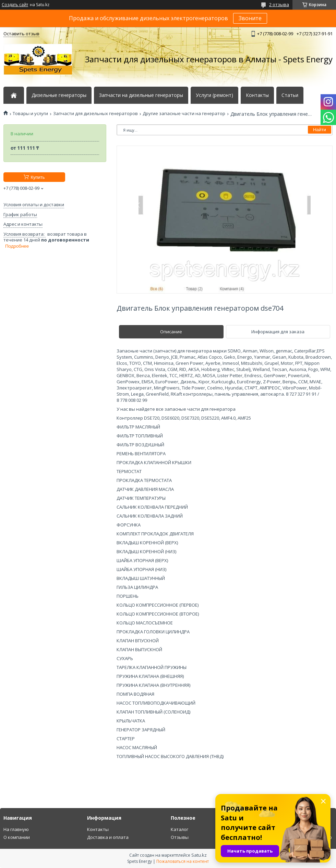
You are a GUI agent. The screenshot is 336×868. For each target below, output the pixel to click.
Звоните (250, 18)
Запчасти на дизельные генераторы (141, 95)
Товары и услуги (30, 114)
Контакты (257, 95)
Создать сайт (15, 5)
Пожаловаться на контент (183, 861)
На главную (16, 829)
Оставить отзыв (21, 34)
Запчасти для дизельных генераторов (95, 114)
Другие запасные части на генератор (184, 114)
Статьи (290, 95)
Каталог (179, 829)
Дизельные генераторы (59, 95)
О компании (17, 837)
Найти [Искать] (320, 130)
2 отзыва (279, 4)
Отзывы (180, 837)
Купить (38, 177)
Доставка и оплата (108, 837)
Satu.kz (199, 855)
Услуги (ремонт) (214, 95)
